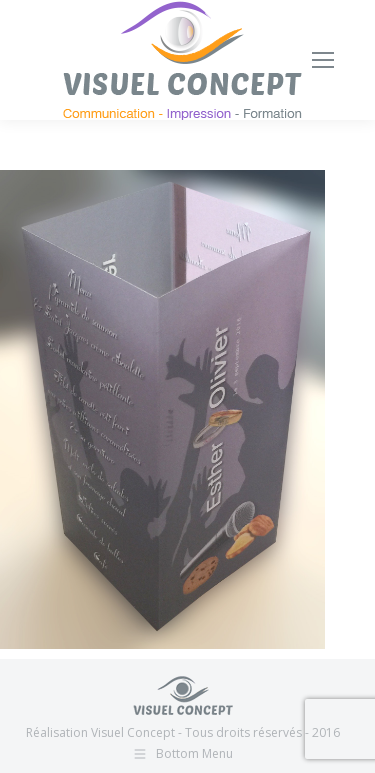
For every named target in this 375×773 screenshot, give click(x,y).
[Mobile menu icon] (323, 60)
